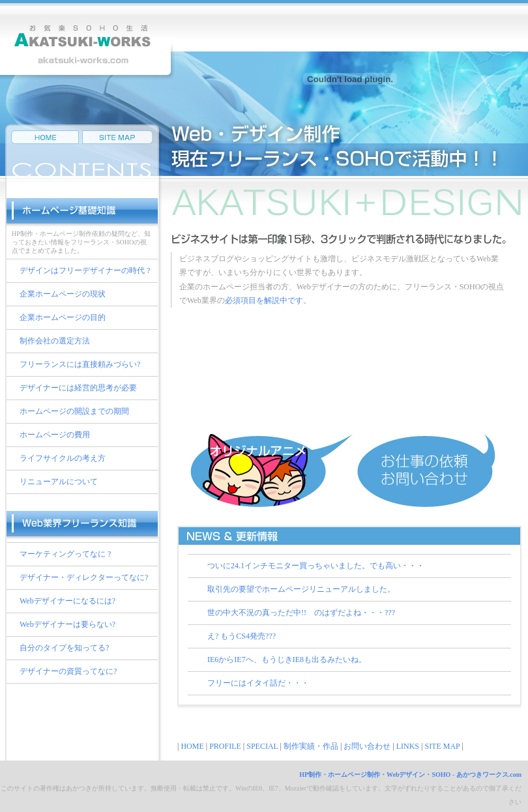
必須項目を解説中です (264, 300)
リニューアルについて (59, 482)
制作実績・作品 (346, 372)
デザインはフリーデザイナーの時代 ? (85, 270)
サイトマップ (118, 137)
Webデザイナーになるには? (67, 601)
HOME (192, 746)
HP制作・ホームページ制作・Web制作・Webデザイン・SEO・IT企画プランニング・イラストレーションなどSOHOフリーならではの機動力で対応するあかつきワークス (87, 41)
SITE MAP (442, 746)
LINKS (408, 746)
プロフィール (346, 410)
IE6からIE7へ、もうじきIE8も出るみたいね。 (287, 660)
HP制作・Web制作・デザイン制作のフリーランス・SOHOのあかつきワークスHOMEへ (45, 137)
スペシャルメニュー (346, 335)
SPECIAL (262, 746)
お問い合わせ (367, 746)
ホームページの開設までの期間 (74, 411)
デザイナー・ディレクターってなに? (84, 577)
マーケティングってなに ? (65, 554)
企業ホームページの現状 (63, 294)
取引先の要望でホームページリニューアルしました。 (301, 589)
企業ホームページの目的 (63, 317)
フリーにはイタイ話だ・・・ (258, 683)
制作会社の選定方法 (55, 341)
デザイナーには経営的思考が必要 (78, 388)
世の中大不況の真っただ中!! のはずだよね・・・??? (301, 613)
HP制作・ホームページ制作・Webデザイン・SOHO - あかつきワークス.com (410, 775)
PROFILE (225, 746)
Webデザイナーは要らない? (67, 624)
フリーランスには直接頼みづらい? (80, 364)
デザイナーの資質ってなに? (68, 671)
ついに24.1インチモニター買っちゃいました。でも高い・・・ (316, 566)
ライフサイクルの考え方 (63, 458)
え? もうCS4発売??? (242, 636)
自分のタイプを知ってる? (64, 648)
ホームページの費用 (55, 435)
